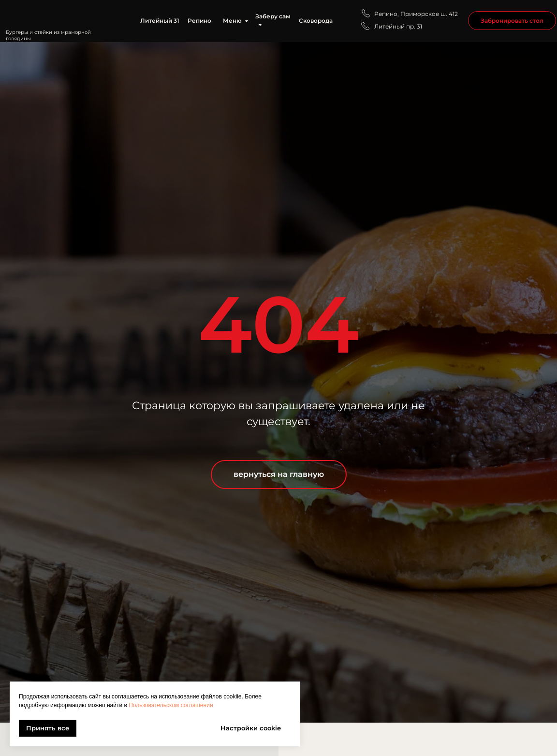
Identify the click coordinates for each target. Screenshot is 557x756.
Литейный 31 (160, 21)
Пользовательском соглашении (171, 705)
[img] (60, 15)
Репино (199, 21)
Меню (232, 21)
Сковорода (316, 21)
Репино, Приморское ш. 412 (416, 14)
